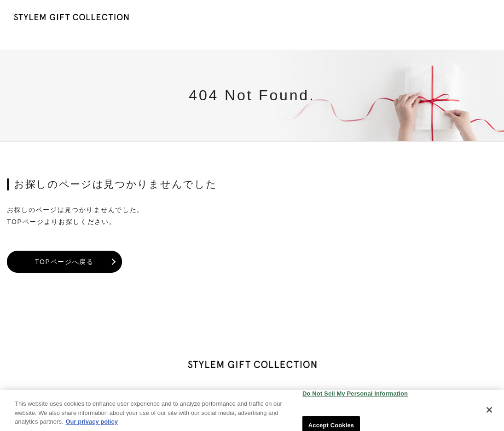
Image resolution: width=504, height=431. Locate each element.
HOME (298, 19)
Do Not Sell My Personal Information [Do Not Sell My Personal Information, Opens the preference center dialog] (355, 398)
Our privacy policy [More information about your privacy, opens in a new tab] (92, 426)
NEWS (334, 19)
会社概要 (473, 19)
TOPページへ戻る (64, 249)
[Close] (489, 414)
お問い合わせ (423, 19)
